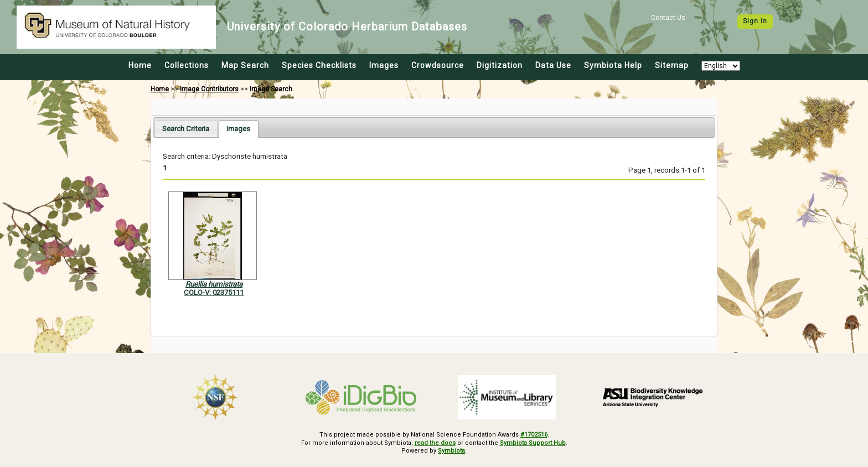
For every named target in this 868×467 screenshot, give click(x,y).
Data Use (553, 65)
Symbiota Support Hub (533, 443)
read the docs (435, 443)
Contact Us (668, 18)
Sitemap (672, 65)
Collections (187, 65)
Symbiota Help (613, 65)
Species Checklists (319, 65)
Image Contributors (209, 89)
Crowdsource (438, 65)
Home (140, 65)
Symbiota (451, 451)
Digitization (500, 65)
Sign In (755, 21)
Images (384, 65)
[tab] (186, 129)
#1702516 (534, 435)
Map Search (245, 65)
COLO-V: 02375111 (214, 292)
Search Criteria (186, 129)
